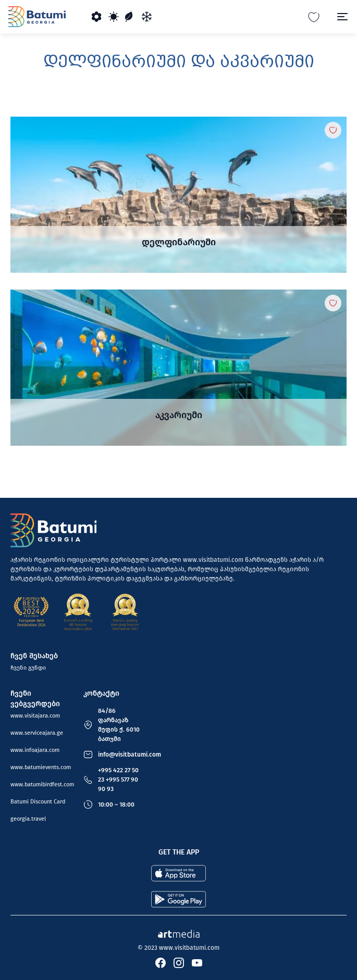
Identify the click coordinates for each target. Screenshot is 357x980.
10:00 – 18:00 (116, 805)
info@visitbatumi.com (130, 755)
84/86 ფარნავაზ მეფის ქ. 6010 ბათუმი (119, 725)
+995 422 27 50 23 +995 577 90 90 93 (118, 780)
